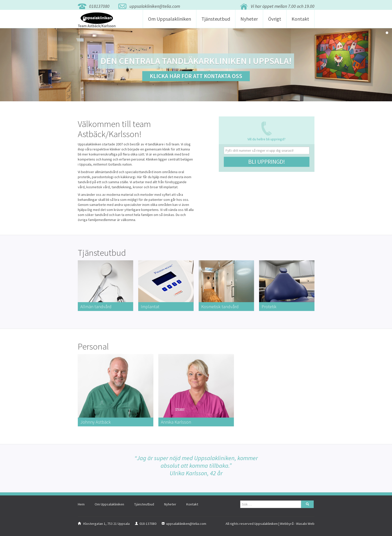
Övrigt (275, 22)
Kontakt (300, 22)
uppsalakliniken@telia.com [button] (155, 6)
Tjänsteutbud (216, 22)
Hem (81, 507)
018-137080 (148, 526)
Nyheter (249, 22)
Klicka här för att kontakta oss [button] (196, 76)
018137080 (99, 6)
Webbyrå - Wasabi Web (297, 526)
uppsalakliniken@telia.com (186, 526)
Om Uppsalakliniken (170, 22)
